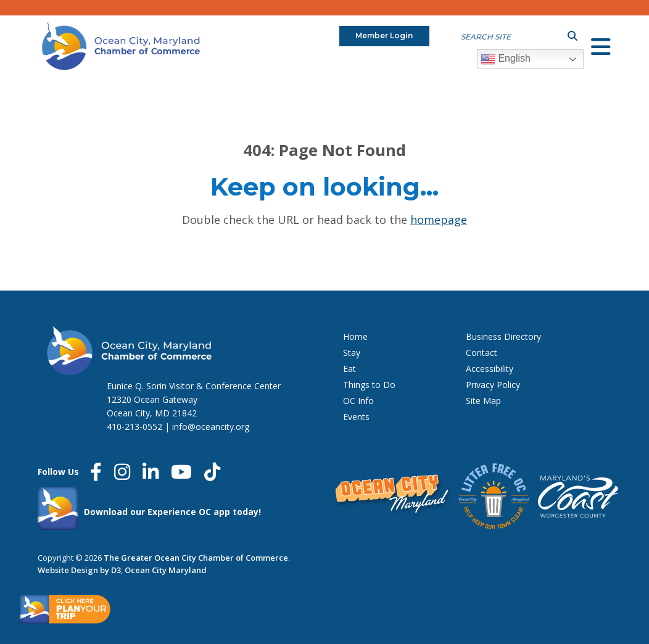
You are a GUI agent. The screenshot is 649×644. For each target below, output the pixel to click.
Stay (352, 353)
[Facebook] (96, 472)
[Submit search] (573, 36)
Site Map (483, 401)
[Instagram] (122, 472)
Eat (349, 369)
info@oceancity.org (211, 427)
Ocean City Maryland (166, 570)
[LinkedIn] (151, 472)
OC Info (358, 401)
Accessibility (490, 369)
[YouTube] (181, 472)
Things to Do (369, 385)
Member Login (384, 35)
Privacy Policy (493, 385)
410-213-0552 (134, 427)
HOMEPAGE (439, 220)
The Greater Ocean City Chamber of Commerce (196, 558)
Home (355, 336)
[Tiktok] (212, 472)
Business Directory (503, 336)
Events (356, 417)
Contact (482, 353)
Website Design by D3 (79, 570)
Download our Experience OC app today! (172, 512)
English (506, 59)
